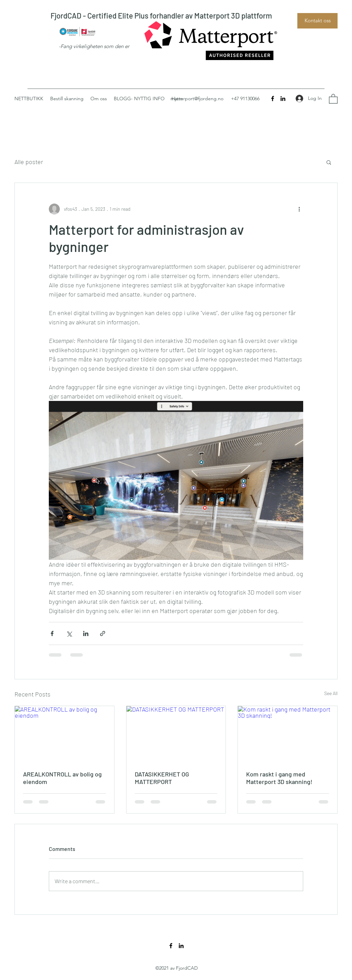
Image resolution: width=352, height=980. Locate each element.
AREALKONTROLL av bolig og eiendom (62, 778)
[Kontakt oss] (317, 21)
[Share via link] (103, 633)
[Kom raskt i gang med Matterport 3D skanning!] (288, 734)
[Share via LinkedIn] (86, 633)
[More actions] (299, 209)
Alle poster (29, 162)
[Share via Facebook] (52, 633)
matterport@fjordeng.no (197, 99)
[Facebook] (273, 99)
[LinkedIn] (283, 99)
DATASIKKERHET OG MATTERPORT (162, 778)
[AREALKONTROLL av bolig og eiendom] (64, 734)
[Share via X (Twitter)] (69, 633)
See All (331, 693)
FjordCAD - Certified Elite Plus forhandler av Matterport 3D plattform (161, 15)
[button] (333, 99)
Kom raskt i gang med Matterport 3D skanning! (279, 778)
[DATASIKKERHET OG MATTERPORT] (176, 734)
